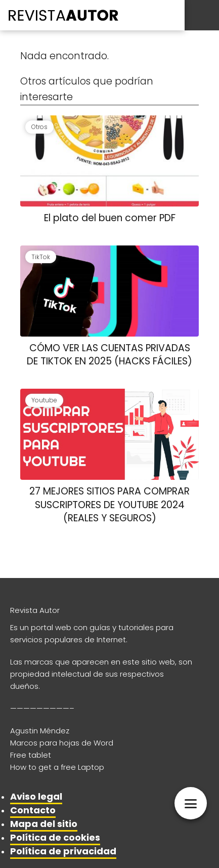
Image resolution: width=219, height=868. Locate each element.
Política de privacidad (63, 851)
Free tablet (31, 755)
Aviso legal (36, 796)
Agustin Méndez (40, 731)
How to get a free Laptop (57, 767)
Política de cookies (55, 837)
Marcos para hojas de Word (62, 743)
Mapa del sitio (44, 824)
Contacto (33, 810)
